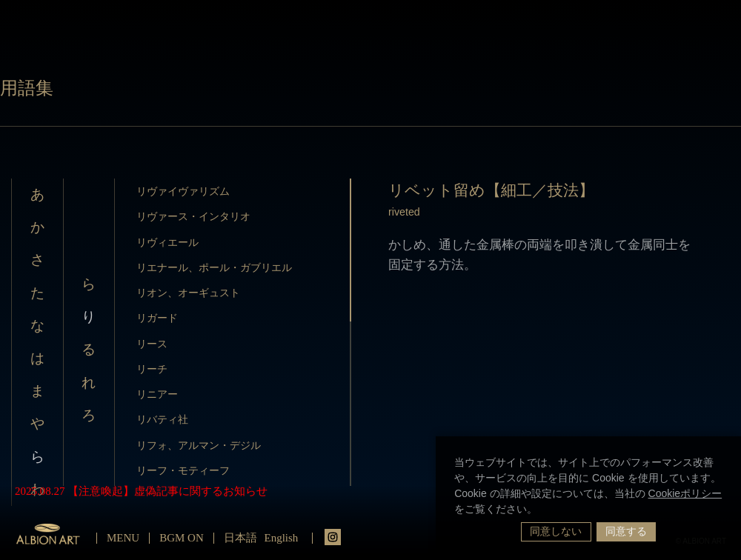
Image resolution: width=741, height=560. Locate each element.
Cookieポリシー (685, 493)
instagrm (333, 537)
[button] (542, 510)
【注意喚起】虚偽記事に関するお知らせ (167, 491)
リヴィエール (167, 242)
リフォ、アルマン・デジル (199, 445)
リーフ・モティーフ (183, 470)
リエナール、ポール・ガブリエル (214, 267)
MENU (123, 538)
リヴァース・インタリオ (193, 216)
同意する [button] (626, 531)
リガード (157, 318)
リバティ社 (162, 419)
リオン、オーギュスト (188, 293)
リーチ (152, 369)
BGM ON (182, 538)
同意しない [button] (556, 531)
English (282, 538)
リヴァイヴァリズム (183, 191)
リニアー (157, 394)
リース (152, 344)
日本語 (240, 538)
